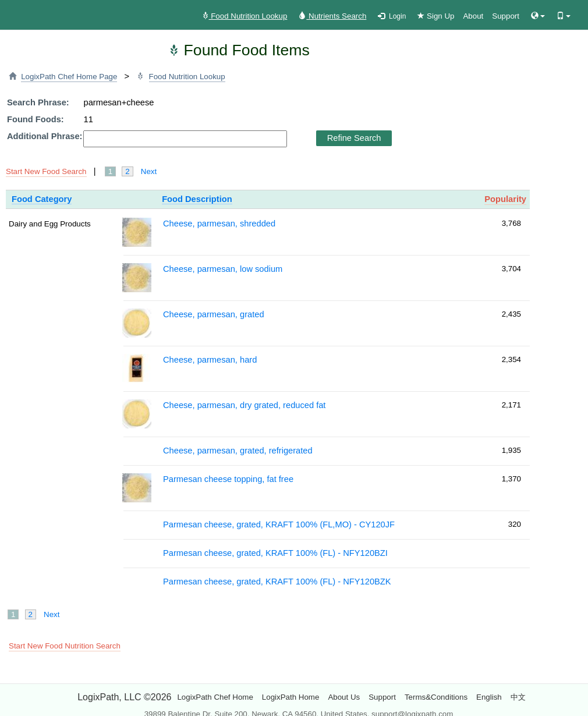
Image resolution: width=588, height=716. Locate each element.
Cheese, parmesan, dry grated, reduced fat (244, 405)
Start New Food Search (46, 171)
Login (392, 16)
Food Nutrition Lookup (245, 16)
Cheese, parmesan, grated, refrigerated (238, 451)
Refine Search (354, 138)
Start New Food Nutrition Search (65, 646)
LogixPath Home (291, 697)
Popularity (505, 199)
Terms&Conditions (436, 697)
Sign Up (436, 16)
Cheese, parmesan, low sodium (223, 269)
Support (506, 16)
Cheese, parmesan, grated (214, 314)
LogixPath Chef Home (215, 697)
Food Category (42, 199)
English (489, 697)
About (473, 16)
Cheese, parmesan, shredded (219, 224)
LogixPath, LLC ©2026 (124, 697)
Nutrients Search (332, 16)
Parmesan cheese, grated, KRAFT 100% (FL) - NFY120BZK (277, 582)
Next (149, 171)
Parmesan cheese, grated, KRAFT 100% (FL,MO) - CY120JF (279, 524)
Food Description (197, 199)
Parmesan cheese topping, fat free (228, 479)
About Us (344, 697)
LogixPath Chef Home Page (69, 77)
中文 (518, 697)
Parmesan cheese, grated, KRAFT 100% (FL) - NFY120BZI (275, 553)
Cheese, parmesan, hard (210, 360)
